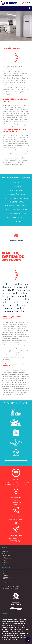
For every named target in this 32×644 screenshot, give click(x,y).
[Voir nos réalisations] (16, 236)
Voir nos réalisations (16, 241)
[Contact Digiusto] (28, 640)
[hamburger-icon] (29, 8)
